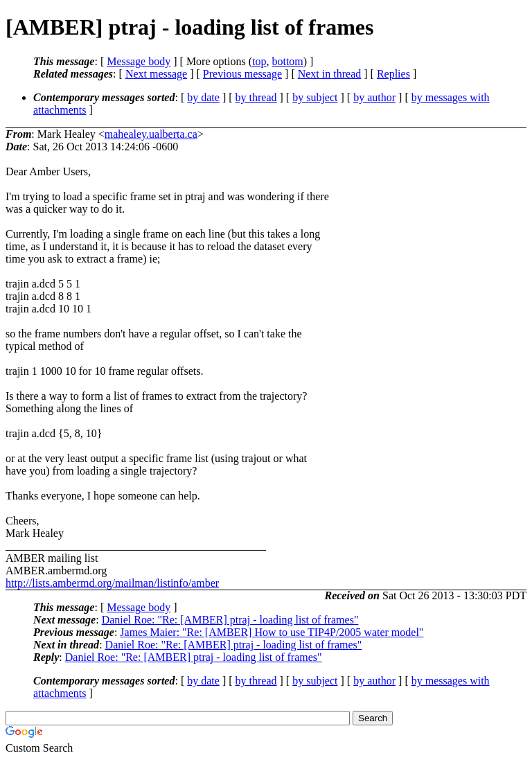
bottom (287, 61)
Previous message (242, 74)
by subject (315, 97)
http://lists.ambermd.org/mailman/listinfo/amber (112, 583)
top (259, 61)
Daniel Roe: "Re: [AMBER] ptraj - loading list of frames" (230, 620)
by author (374, 97)
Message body (139, 61)
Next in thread (330, 74)
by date (203, 97)
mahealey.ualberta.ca (151, 134)
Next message (156, 74)
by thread (256, 97)
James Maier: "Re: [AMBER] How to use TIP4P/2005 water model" (272, 632)
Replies (393, 74)
